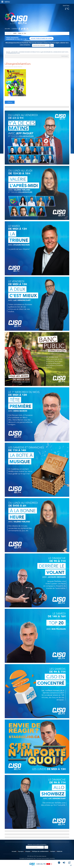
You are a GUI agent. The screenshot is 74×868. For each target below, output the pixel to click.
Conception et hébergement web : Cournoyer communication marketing (37, 858)
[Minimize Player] (71, 865)
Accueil (7, 29)
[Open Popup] (69, 863)
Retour (10, 102)
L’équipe (28, 851)
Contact (15, 29)
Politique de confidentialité (40, 851)
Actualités (15, 52)
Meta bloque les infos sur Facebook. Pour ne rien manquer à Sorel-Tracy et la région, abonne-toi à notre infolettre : (37, 44)
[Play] (59, 863)
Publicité (60, 851)
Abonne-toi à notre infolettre (37, 845)
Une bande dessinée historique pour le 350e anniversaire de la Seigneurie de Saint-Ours (43, 52)
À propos (21, 851)
